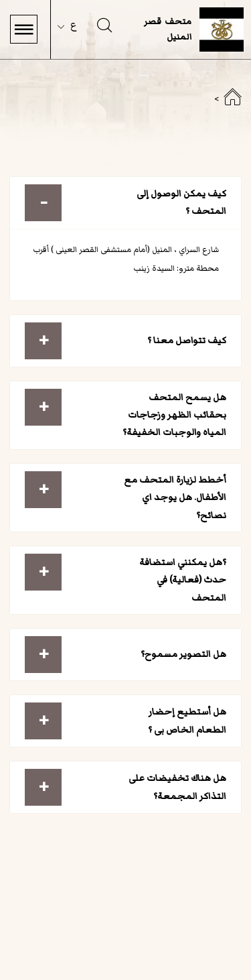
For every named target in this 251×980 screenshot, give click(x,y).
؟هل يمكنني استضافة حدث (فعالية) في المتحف (183, 580)
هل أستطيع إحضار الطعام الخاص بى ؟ (187, 720)
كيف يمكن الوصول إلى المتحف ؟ (181, 202)
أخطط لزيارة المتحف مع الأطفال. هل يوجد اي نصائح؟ (175, 497)
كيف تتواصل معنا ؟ (187, 340)
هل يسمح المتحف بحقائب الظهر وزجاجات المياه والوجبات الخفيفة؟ (174, 415)
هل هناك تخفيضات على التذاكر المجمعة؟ (177, 787)
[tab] (125, 203)
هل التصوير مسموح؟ (183, 654)
